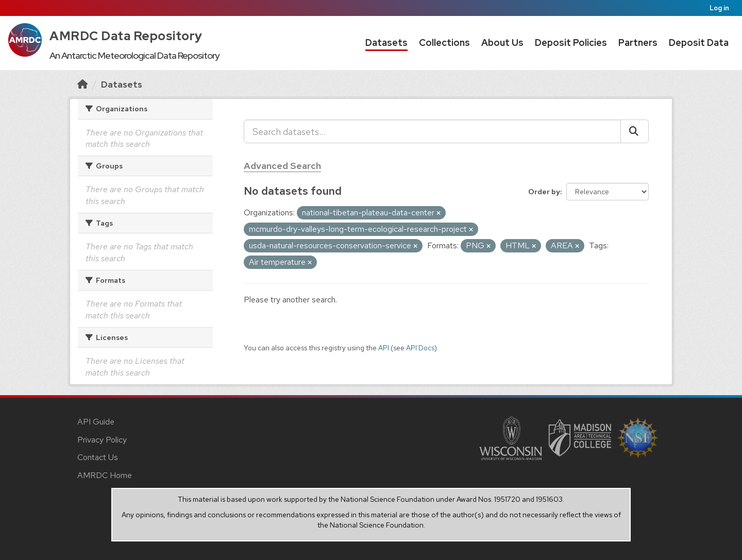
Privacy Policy (102, 440)
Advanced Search (282, 166)
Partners (638, 43)
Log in (719, 8)
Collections (444, 43)
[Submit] (635, 131)
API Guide (96, 422)
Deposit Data (699, 43)
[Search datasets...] (432, 131)
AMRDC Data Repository (126, 36)
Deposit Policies (571, 43)
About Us (502, 43)
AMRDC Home (105, 475)
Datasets (386, 43)
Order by (544, 192)
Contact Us (98, 457)
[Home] (82, 84)
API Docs (420, 348)
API (384, 348)
